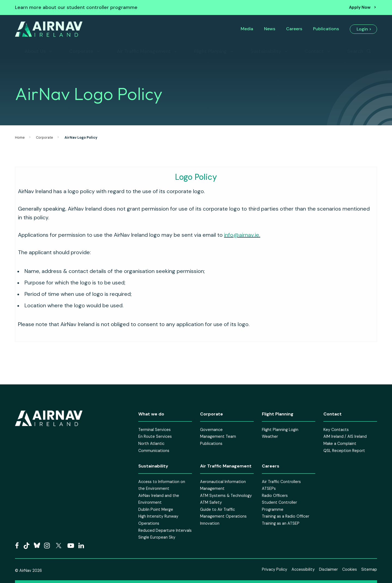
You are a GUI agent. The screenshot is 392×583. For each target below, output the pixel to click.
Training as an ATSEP (281, 523)
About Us (35, 51)
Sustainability (266, 51)
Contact (314, 51)
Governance (211, 430)
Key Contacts (336, 430)
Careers (294, 29)
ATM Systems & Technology (226, 496)
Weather (270, 436)
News (270, 29)
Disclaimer (328, 569)
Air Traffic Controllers (281, 482)
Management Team (218, 436)
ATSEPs (269, 488)
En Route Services (155, 436)
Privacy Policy (275, 569)
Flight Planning (210, 51)
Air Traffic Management (144, 51)
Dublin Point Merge (156, 509)
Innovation (210, 523)
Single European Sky (157, 537)
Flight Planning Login (280, 430)
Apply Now (360, 7)
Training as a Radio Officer (286, 516)
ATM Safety (211, 502)
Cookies (350, 569)
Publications (326, 29)
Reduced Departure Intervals (165, 530)
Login (362, 29)
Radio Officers (275, 496)
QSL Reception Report (344, 451)
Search (355, 51)
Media (247, 29)
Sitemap (369, 569)
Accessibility (303, 569)
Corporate (81, 51)
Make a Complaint (340, 444)
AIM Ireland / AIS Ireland (345, 436)
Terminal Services (154, 430)
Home (20, 137)
